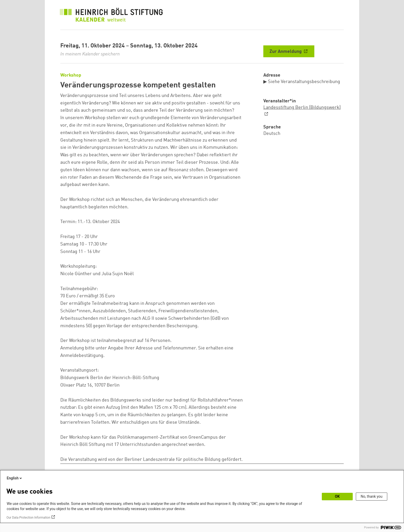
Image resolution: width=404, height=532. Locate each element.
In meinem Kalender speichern (90, 54)
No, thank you (372, 496)
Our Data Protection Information (28, 518)
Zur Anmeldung (286, 52)
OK (337, 496)
